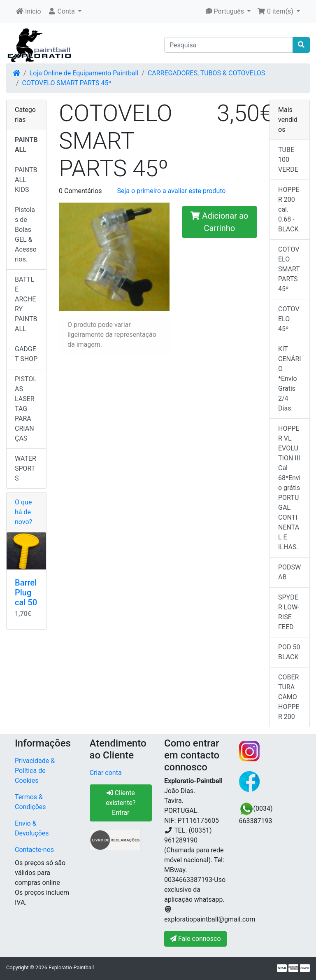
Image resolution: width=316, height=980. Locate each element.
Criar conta (106, 773)
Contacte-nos (34, 850)
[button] (65, 12)
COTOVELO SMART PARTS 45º (67, 83)
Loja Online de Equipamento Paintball (84, 73)
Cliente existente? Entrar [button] (121, 803)
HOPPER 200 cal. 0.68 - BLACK (289, 209)
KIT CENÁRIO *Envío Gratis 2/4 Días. (290, 379)
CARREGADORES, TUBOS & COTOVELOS (206, 73)
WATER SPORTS (26, 468)
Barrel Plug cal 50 (26, 593)
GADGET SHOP (26, 354)
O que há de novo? (23, 512)
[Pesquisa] (229, 45)
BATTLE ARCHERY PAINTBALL (26, 304)
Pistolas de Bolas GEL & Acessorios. (26, 234)
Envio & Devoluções (32, 828)
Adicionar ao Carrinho (219, 222)
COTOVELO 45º (289, 319)
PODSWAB (289, 572)
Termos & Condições (30, 802)
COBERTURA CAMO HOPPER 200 (289, 697)
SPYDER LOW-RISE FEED (289, 612)
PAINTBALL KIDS (26, 180)
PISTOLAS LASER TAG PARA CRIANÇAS (26, 409)
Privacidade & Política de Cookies (35, 771)
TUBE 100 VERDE (288, 160)
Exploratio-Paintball (71, 967)
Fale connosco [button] (195, 939)
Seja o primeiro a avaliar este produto (171, 191)
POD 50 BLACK (289, 652)
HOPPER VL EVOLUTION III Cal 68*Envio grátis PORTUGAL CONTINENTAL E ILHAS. (289, 488)
